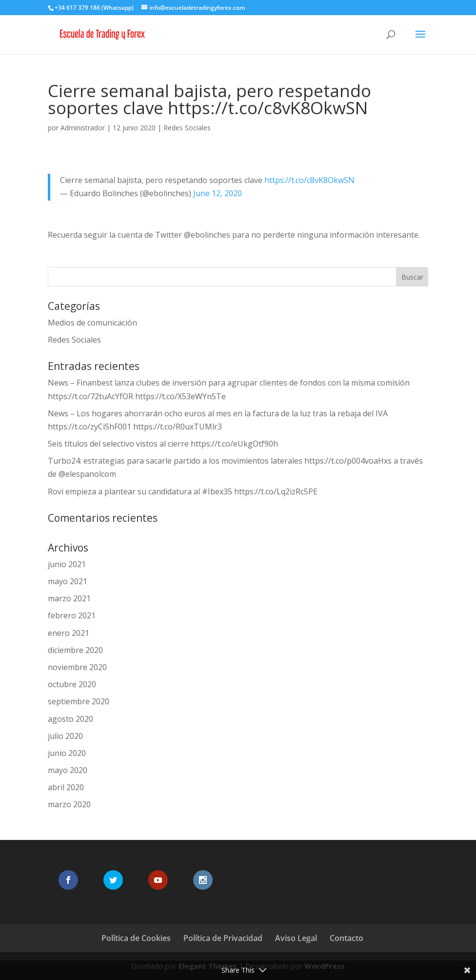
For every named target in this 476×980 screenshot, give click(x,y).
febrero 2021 (72, 615)
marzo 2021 (69, 598)
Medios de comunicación (92, 323)
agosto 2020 (70, 719)
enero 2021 (69, 633)
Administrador (83, 128)
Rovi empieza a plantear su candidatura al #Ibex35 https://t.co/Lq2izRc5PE (183, 491)
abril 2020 (66, 787)
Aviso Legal (296, 938)
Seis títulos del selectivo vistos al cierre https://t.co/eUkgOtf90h (163, 444)
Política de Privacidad (223, 938)
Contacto (347, 938)
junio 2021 (67, 564)
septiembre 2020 (79, 701)
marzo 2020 (69, 804)
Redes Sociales (187, 128)
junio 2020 (67, 753)
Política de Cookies (136, 938)
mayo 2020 (68, 770)
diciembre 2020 (75, 650)
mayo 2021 (68, 581)
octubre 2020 (72, 684)
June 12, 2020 (218, 193)
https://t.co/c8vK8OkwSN (309, 180)
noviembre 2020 (77, 667)
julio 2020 (65, 736)
